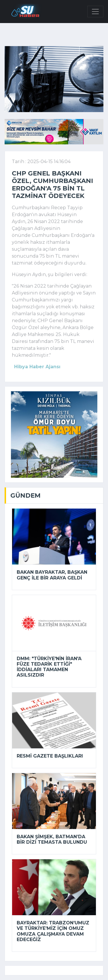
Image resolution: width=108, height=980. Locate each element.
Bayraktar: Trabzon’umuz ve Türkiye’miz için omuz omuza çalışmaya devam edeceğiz (53, 931)
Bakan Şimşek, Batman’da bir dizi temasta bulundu (52, 839)
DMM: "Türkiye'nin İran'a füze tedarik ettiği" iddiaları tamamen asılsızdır (49, 667)
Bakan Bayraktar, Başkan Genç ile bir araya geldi (52, 575)
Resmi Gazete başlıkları (50, 756)
